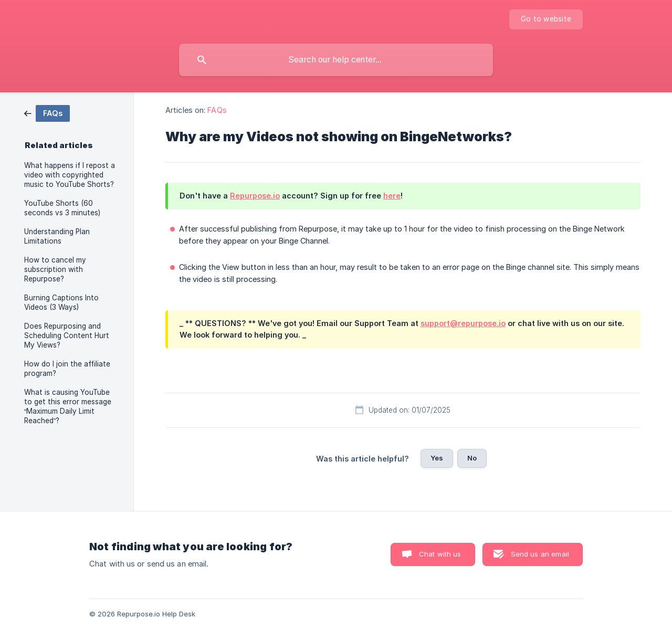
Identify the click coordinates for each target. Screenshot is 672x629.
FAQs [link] (217, 110)
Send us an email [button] (540, 554)
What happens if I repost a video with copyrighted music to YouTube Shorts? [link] (70, 175)
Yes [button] (437, 458)
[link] (47, 113)
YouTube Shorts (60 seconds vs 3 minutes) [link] (62, 208)
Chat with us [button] (440, 554)
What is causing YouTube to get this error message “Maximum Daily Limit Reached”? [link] (68, 406)
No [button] (472, 458)
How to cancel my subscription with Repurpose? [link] (55, 269)
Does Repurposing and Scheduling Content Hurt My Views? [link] (67, 336)
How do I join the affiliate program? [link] (67, 369)
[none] (546, 19)
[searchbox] (336, 60)
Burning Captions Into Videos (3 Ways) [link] (61, 302)
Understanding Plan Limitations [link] (57, 236)
